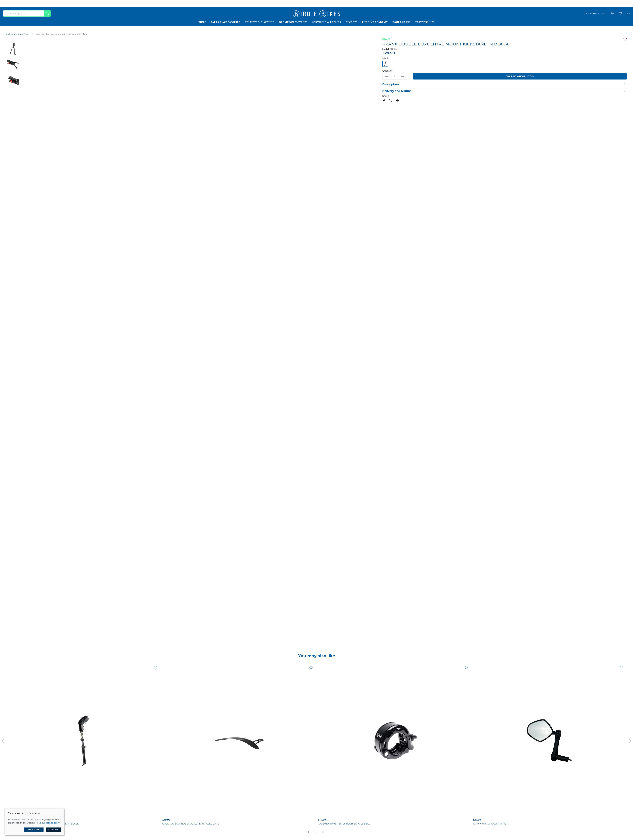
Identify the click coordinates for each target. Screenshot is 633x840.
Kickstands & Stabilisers (18, 34)
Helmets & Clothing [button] (260, 22)
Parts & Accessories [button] (226, 22)
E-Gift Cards (401, 22)
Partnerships (425, 22)
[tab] (308, 832)
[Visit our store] (612, 14)
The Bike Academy (375, 22)
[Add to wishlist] (156, 668)
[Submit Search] (47, 13)
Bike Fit (351, 22)
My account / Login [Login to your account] (595, 14)
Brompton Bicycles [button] (293, 22)
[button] (620, 14)
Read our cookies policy (48, 823)
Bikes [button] (202, 22)
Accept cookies (34, 830)
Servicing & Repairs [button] (327, 22)
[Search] (27, 13)
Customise (53, 830)
